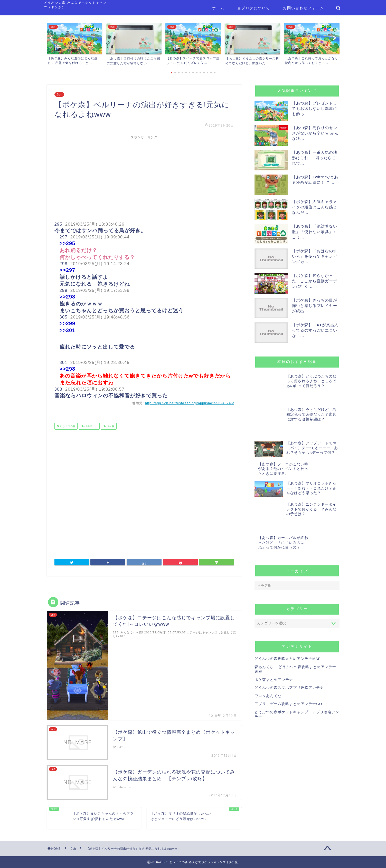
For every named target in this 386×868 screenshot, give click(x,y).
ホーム (218, 8)
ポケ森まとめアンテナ (274, 637)
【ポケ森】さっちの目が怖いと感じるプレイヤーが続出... (315, 306)
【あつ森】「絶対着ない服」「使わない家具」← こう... (315, 232)
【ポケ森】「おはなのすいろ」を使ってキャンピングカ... (315, 256)
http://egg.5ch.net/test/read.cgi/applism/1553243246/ (190, 403)
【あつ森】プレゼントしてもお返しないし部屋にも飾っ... (315, 108)
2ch (59, 94)
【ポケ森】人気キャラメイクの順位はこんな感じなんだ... (315, 207)
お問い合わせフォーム (304, 8)
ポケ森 (110, 426)
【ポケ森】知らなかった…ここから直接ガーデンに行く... (315, 281)
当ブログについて (254, 8)
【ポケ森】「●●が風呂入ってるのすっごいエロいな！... (315, 330)
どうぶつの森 (67, 426)
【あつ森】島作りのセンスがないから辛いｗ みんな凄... (315, 133)
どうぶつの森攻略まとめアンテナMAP (288, 617)
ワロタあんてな (268, 654)
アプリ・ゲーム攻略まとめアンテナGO (288, 662)
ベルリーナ (91, 426)
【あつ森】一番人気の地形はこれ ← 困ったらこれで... (315, 158)
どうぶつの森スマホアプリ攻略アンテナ (289, 645)
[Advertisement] (144, 178)
